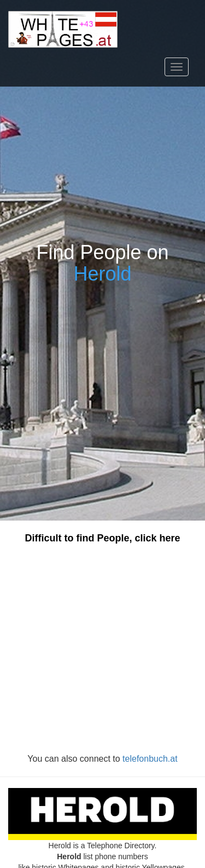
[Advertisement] (102, 649)
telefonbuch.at (150, 759)
